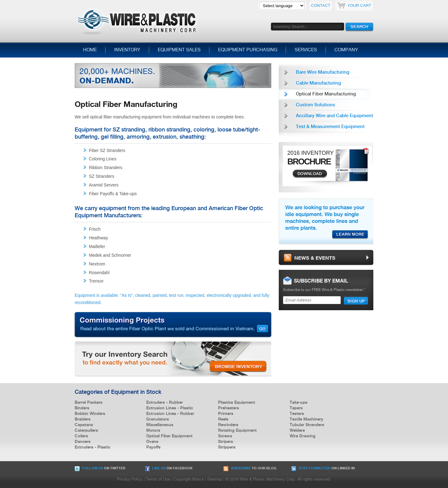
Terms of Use (158, 479)
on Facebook (169, 468)
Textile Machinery (306, 419)
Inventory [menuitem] (127, 50)
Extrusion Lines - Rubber (170, 414)
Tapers (296, 408)
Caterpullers (86, 430)
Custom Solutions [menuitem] (315, 105)
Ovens (152, 442)
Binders (82, 408)
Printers (226, 414)
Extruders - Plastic (92, 447)
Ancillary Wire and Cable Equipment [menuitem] (334, 116)
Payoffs (153, 447)
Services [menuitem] (306, 50)
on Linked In (323, 468)
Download (310, 174)
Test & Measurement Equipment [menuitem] (330, 127)
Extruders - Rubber (165, 403)
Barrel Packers (89, 403)
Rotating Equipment (237, 430)
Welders (297, 430)
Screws (225, 436)
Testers (297, 414)
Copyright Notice (189, 479)
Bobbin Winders (90, 414)
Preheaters (229, 408)
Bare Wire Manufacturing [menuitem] (323, 72)
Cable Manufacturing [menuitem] (318, 83)
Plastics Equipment (237, 403)
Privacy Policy (130, 479)
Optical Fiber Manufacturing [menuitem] (326, 94)
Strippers (227, 447)
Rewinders (228, 425)
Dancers (83, 442)
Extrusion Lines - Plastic (170, 408)
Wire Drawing (303, 436)
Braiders (83, 419)
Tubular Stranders (307, 425)
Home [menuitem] (90, 50)
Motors (153, 430)
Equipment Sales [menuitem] (179, 50)
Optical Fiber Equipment (169, 436)
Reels (223, 419)
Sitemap (215, 479)
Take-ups (299, 403)
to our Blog (250, 468)
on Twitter (100, 468)
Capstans (84, 425)
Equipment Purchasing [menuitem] (248, 50)
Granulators (158, 419)
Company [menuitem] (346, 50)
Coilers (81, 436)
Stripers (226, 442)
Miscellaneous (160, 425)
